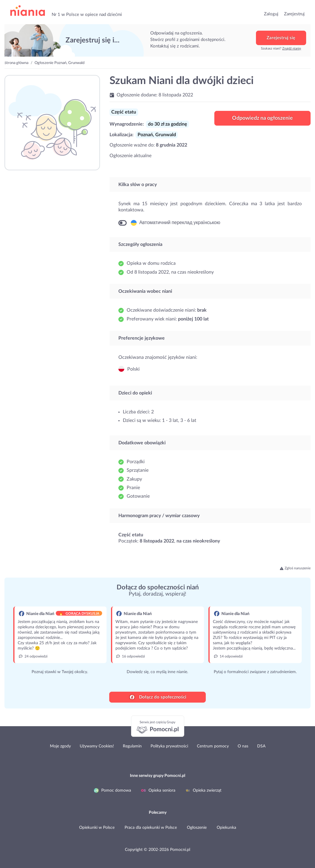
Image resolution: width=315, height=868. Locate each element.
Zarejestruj (294, 14)
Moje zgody (60, 746)
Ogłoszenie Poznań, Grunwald (59, 63)
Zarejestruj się (281, 38)
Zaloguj (271, 14)
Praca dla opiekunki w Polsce (151, 828)
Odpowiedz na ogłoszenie (262, 118)
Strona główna (16, 63)
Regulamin (132, 746)
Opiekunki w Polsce (97, 828)
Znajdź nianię (292, 49)
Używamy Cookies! (97, 746)
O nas (243, 746)
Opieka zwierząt (203, 790)
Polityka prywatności (169, 746)
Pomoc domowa (112, 790)
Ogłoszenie (197, 828)
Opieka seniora (158, 790)
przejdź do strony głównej (28, 11)
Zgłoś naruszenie (295, 568)
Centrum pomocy (213, 746)
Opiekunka (226, 828)
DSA (261, 746)
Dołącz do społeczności (158, 697)
